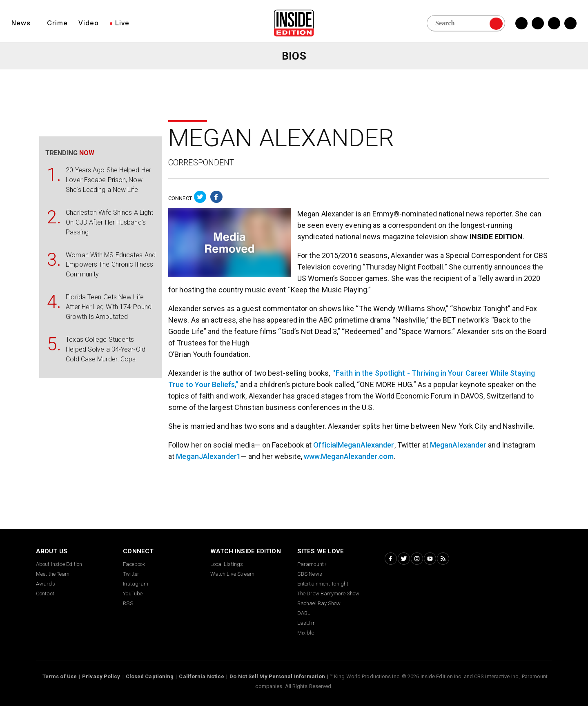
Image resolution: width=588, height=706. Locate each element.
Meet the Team (53, 574)
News (21, 23)
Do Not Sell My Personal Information (277, 676)
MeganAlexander (458, 445)
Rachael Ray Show (319, 603)
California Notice (202, 676)
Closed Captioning (150, 676)
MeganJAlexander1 (208, 456)
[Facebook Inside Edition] (521, 23)
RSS (128, 603)
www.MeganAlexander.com (349, 456)
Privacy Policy (101, 676)
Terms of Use (60, 676)
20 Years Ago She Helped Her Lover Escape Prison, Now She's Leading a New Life (108, 180)
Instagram (136, 584)
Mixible (306, 633)
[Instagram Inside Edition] (554, 23)
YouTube (133, 594)
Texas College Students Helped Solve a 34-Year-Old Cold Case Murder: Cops (106, 349)
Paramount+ (312, 564)
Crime (57, 23)
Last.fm (306, 623)
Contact (45, 594)
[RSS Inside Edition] (443, 559)
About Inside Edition (59, 564)
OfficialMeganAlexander (354, 445)
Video (89, 23)
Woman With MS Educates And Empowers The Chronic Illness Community (111, 265)
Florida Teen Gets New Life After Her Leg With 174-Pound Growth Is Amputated (109, 307)
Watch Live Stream (233, 574)
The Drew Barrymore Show (328, 594)
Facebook (134, 564)
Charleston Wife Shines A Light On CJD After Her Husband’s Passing (109, 222)
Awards (46, 584)
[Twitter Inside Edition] (538, 23)
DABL (304, 613)
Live (122, 23)
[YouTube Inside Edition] (570, 23)
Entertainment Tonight (323, 584)
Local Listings (227, 564)
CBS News (310, 574)
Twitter (131, 574)
